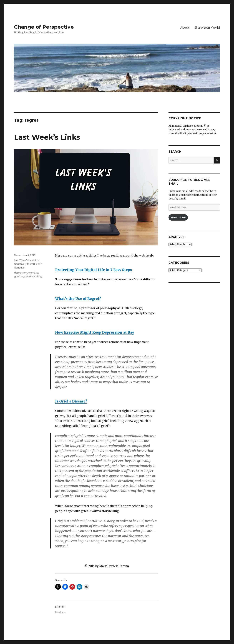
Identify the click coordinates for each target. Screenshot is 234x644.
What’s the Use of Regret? (78, 299)
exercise (33, 273)
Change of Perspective (44, 27)
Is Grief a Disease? (71, 401)
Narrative (19, 268)
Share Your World (207, 28)
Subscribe (178, 217)
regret (24, 276)
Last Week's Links (24, 260)
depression (21, 273)
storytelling (36, 276)
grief (17, 276)
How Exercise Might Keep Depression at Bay (95, 332)
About (185, 28)
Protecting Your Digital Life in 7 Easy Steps (94, 270)
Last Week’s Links (47, 137)
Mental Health (34, 264)
